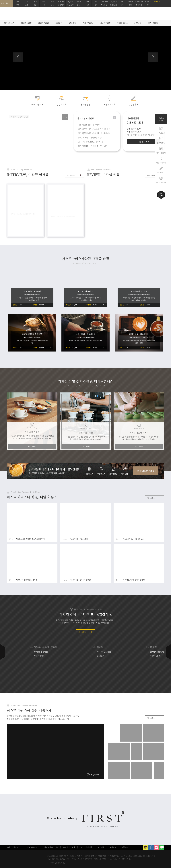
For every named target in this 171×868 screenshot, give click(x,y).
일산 (35, 5)
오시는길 (113, 847)
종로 (44, 2)
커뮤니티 (138, 23)
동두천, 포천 (139, 2)
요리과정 (59, 23)
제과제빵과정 (44, 23)
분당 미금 (105, 2)
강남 (18, 2)
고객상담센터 (153, 23)
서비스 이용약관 (12, 847)
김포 (26, 5)
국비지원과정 (105, 23)
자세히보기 (95, 775)
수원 (44, 5)
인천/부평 (61, 2)
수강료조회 (161, 133)
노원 (53, 2)
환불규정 (125, 847)
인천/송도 (70, 2)
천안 (131, 5)
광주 (96, 5)
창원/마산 (139, 5)
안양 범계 (61, 5)
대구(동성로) (113, 2)
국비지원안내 (161, 153)
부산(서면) (105, 5)
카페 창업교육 (88, 23)
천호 (96, 2)
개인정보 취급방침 (30, 847)
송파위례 (79, 2)
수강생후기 (161, 172)
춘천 (122, 2)
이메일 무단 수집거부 (50, 847)
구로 (26, 2)
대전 (87, 5)
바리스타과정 (26, 23)
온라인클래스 (161, 182)
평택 (148, 5)
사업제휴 (101, 847)
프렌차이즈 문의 (69, 847)
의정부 (131, 2)
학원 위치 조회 (144, 142)
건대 (87, 2)
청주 (122, 5)
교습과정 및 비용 (86, 847)
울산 (79, 5)
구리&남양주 (70, 5)
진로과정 (73, 23)
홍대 (35, 2)
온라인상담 (161, 143)
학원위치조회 (161, 163)
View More (71, 175)
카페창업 (157, 2)
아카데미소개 (9, 23)
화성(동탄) (113, 5)
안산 (53, 5)
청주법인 (148, 2)
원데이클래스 (123, 23)
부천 (18, 5)
